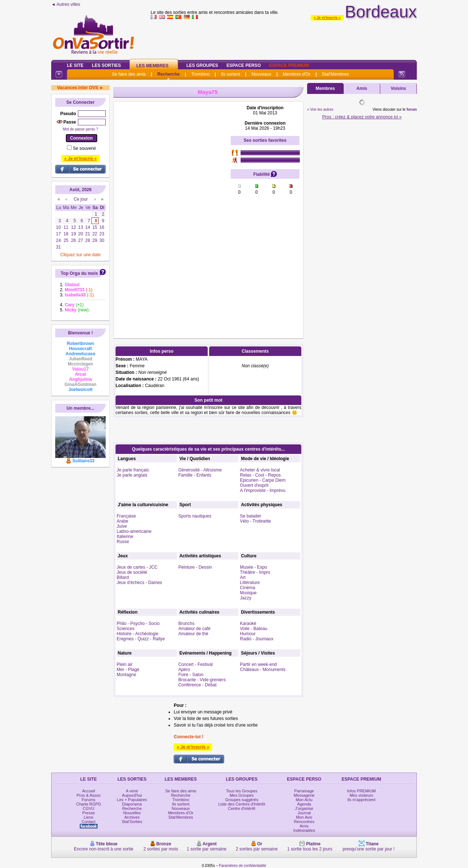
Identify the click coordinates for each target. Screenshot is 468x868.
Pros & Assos (88, 795)
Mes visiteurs (361, 795)
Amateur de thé (193, 634)
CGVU (88, 808)
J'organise (304, 808)
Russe (123, 542)
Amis (362, 88)
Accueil (88, 791)
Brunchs (186, 623)
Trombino (200, 74)
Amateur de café (195, 629)
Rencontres (304, 822)
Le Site (75, 65)
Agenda (304, 804)
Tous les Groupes (242, 791)
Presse (88, 813)
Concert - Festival (196, 664)
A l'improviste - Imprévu (263, 490)
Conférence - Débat (198, 685)
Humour (248, 634)
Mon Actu (304, 800)
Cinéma (247, 588)
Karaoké (248, 623)
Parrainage (304, 791)
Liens (88, 817)
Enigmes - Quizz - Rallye (141, 639)
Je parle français (133, 470)
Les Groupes (202, 65)
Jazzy (246, 598)
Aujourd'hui (132, 795)
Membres (325, 88)
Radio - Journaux (256, 639)
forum (412, 109)
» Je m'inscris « (327, 18)
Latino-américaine (134, 531)
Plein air (124, 664)
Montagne (126, 675)
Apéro (184, 670)
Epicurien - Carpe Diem (263, 480)
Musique (248, 593)
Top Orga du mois (79, 273)
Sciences (126, 629)
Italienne (125, 537)
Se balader (250, 516)
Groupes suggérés (242, 800)
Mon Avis (304, 817)
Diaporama (132, 804)
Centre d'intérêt (242, 808)
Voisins (399, 88)
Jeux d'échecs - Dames (139, 583)
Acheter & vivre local (260, 470)
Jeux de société (132, 572)
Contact (88, 822)
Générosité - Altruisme (200, 470)
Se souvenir (84, 148)
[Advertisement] (172, 215)
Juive (122, 526)
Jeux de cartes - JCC (137, 567)
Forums (89, 800)
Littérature (250, 583)
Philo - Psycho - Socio (138, 623)
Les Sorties (106, 65)
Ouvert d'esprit (254, 485)
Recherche (168, 74)
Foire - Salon (191, 675)
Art (243, 577)
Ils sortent (230, 74)
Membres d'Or (297, 74)
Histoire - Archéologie (137, 634)
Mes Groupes (242, 795)
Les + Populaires (132, 800)
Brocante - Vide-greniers (202, 680)
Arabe (122, 521)
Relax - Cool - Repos (260, 475)
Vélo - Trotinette (255, 521)
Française (126, 516)
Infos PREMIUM (361, 791)
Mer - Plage (128, 670)
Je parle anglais (132, 475)
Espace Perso (244, 65)
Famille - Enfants (195, 475)
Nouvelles (132, 813)
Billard (123, 577)
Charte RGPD (88, 804)
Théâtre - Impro (255, 572)
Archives (132, 817)
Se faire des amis (129, 74)
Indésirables (304, 830)
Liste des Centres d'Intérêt (242, 804)
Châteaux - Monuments (263, 670)
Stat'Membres (335, 74)
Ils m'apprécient (361, 800)
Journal (304, 813)
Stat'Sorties (132, 822)
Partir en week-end (258, 664)
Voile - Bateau (254, 629)
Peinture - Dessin (195, 567)
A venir (132, 791)
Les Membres (152, 66)
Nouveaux (261, 74)
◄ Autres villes (66, 4)
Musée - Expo (253, 567)
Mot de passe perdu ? (81, 129)
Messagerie (304, 795)
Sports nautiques (195, 516)
